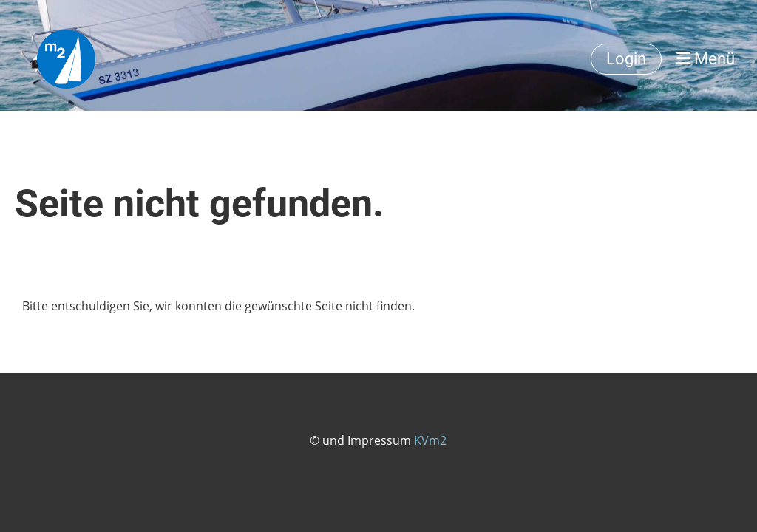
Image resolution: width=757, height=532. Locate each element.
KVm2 (430, 440)
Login (626, 59)
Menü (706, 59)
